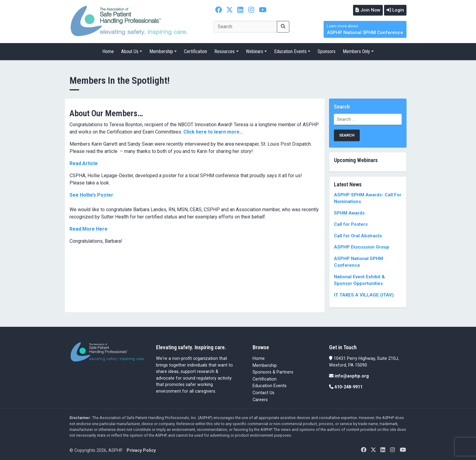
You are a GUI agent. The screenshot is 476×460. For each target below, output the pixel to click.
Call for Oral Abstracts (358, 235)
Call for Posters (351, 224)
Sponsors (326, 51)
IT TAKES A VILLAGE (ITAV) (364, 294)
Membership (161, 51)
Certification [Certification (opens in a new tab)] (265, 379)
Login (394, 10)
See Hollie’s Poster (91, 194)
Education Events (290, 51)
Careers (260, 399)
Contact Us (263, 392)
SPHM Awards (349, 212)
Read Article (84, 162)
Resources (224, 51)
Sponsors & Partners (273, 372)
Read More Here (88, 228)
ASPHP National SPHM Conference (365, 29)
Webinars (255, 51)
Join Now (365, 10)
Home (108, 51)
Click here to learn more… (213, 131)
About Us (130, 51)
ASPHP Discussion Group (362, 246)
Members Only (356, 51)
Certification (195, 51)
